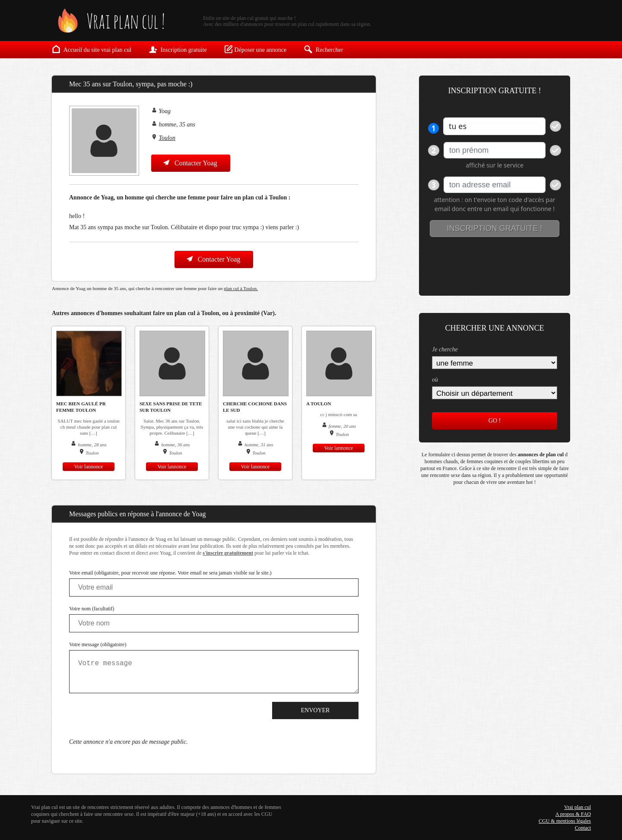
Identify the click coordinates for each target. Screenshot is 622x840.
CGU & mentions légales (565, 821)
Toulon (167, 138)
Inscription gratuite (178, 49)
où (435, 380)
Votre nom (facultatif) (92, 609)
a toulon (319, 404)
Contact (583, 828)
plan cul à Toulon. (241, 288)
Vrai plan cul (578, 807)
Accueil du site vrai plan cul (92, 49)
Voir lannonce (89, 467)
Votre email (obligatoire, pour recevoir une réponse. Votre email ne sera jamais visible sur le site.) (170, 573)
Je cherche (445, 349)
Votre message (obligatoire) (98, 644)
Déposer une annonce (255, 49)
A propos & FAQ (573, 814)
